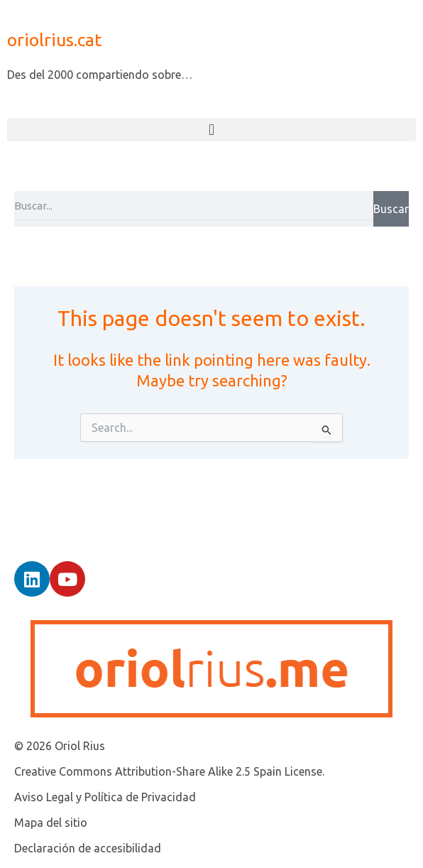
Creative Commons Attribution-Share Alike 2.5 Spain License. (169, 771)
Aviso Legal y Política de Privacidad (105, 797)
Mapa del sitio (51, 823)
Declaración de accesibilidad (88, 848)
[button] (211, 130)
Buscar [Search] (391, 209)
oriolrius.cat (54, 40)
